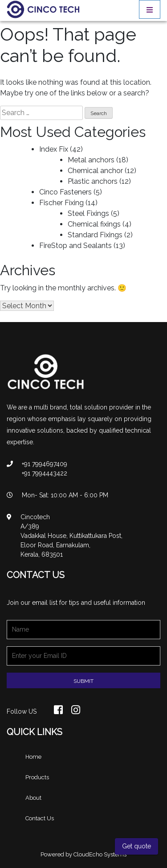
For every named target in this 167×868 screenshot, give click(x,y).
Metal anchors (91, 160)
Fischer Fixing (61, 203)
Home (33, 757)
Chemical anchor (95, 171)
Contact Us (40, 818)
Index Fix (54, 149)
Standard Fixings (95, 235)
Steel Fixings (88, 213)
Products (37, 777)
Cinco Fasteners (65, 192)
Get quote (136, 846)
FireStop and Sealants (75, 246)
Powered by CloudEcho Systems (83, 854)
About (33, 798)
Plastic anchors (93, 181)
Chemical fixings (94, 224)
